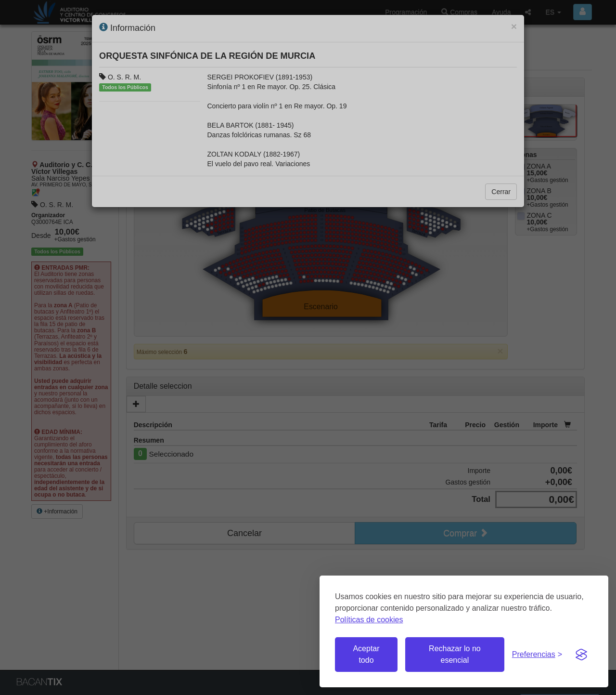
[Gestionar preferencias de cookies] (537, 655)
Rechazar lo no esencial (455, 654)
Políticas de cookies (369, 620)
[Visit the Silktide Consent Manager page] (581, 655)
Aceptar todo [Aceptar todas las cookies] (366, 654)
